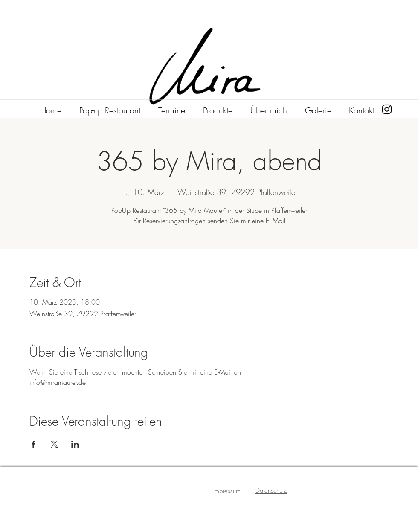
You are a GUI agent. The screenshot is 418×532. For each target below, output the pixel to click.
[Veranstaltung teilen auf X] (54, 444)
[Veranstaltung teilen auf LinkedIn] (75, 444)
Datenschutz (271, 491)
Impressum (227, 491)
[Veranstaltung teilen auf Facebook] (33, 444)
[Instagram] (387, 109)
